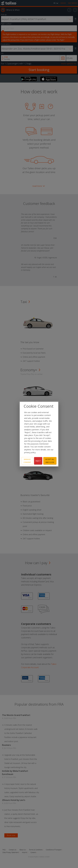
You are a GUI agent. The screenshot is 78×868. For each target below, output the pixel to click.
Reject (38, 461)
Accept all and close (50, 461)
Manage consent (27, 461)
